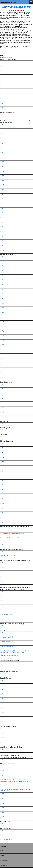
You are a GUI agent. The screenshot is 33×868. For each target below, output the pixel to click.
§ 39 (2, 448)
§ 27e (2, 340)
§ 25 (2, 257)
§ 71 (2, 662)
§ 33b (2, 412)
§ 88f (2, 817)
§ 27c (2, 331)
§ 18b (2, 213)
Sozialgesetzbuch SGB (8, 2)
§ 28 (2, 378)
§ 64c (2, 605)
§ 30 (2, 389)
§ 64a (2, 596)
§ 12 (2, 139)
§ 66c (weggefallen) (7, 646)
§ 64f (2, 619)
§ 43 (2, 476)
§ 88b (2, 798)
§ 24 (2, 245)
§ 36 (2, 430)
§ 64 (2, 591)
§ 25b (2, 266)
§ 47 (2, 494)
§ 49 (2, 508)
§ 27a (2, 322)
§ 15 (2, 153)
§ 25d (2, 275)
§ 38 (2, 443)
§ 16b (2, 166)
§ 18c (2, 218)
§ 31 (2, 393)
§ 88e (2, 812)
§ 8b (2, 108)
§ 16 (2, 157)
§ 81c (2, 742)
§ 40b (2, 462)
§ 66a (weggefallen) (7, 637)
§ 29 (2, 384)
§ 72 (2, 680)
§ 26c (2, 303)
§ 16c (2, 171)
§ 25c (2, 271)
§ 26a (2, 294)
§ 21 (2, 231)
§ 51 (2, 517)
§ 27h (2, 354)
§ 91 (2, 835)
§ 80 (2, 722)
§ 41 (2, 466)
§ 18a (2, 208)
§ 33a (2, 407)
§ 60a (2, 567)
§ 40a (2, 457)
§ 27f (2, 345)
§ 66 (2, 632)
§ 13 (2, 143)
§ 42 (2, 471)
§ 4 (1, 80)
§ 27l (2, 373)
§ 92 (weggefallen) (6, 840)
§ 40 (2, 452)
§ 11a (2, 134)
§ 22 (2, 236)
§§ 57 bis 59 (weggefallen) (9, 556)
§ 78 (2, 708)
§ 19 (2, 222)
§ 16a (2, 162)
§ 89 (2, 824)
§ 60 (2, 563)
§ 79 (2, 717)
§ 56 (2, 551)
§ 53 (2, 529)
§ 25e (2, 280)
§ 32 (2, 398)
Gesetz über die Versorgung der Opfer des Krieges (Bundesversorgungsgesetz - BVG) (16, 7)
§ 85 (2, 775)
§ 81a (2, 733)
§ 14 (2, 148)
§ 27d (2, 336)
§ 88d (2, 808)
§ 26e (2, 312)
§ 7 (1, 94)
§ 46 (2, 490)
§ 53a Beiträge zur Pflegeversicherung (12, 533)
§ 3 (1, 75)
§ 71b (2, 673)
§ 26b (2, 299)
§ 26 (2, 289)
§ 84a (2, 771)
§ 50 (2, 513)
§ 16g (2, 190)
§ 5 (1, 85)
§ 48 (2, 499)
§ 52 (2, 522)
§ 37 (2, 437)
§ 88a (2, 794)
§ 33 (2, 403)
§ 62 (2, 576)
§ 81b (2, 738)
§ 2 (1, 71)
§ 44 (2, 480)
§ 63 (2, 581)
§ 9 (1, 114)
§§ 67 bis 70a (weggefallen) (9, 656)
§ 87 (2, 784)
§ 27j (2, 364)
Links (2, 856)
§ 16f (2, 185)
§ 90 (2, 830)
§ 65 (2, 626)
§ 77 (2, 703)
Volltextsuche (5, 851)
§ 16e (2, 180)
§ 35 (2, 423)
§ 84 (2, 766)
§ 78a (2, 713)
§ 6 (1, 89)
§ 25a (2, 261)
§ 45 (2, 485)
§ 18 (2, 204)
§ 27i (2, 359)
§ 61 (2, 572)
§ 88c (2, 803)
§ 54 (2, 540)
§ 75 (2, 694)
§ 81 (2, 729)
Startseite (3, 846)
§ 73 (2, 685)
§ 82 (2, 749)
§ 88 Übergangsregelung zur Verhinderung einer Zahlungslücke (15, 790)
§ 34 (2, 417)
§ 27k (2, 368)
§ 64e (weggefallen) (7, 615)
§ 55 (2, 545)
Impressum (4, 865)
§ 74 (2, 689)
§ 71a (2, 667)
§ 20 (2, 227)
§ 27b (2, 326)
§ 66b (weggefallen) (7, 642)
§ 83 (2, 759)
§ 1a (2, 66)
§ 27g (2, 350)
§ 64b (2, 601)
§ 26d (2, 308)
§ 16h (2, 194)
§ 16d (2, 176)
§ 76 (2, 699)
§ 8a (2, 103)
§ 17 (2, 199)
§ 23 (2, 241)
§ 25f (2, 285)
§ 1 (1, 61)
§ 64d (2, 610)
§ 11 (2, 129)
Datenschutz (4, 861)
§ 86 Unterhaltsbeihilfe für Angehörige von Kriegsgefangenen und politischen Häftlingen (14, 781)
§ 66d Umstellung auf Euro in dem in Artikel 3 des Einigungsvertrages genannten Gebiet (16, 652)
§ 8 (1, 99)
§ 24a (2, 250)
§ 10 (2, 125)
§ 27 (2, 317)
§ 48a (2, 504)
